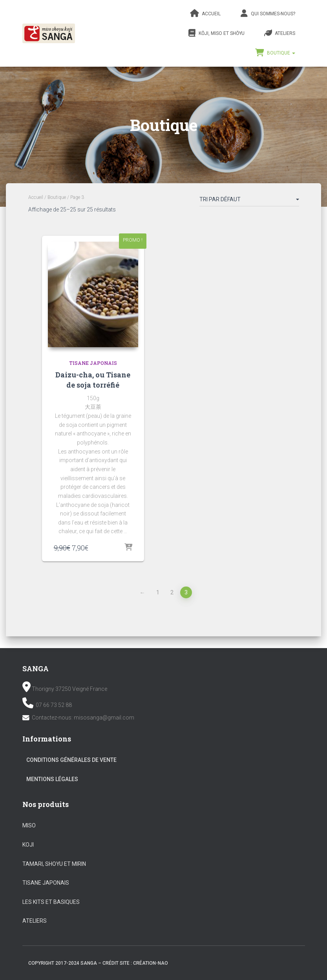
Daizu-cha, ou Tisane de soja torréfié (93, 380)
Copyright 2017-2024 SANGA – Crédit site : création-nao (98, 963)
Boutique (275, 53)
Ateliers (280, 33)
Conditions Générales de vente (71, 760)
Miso (29, 825)
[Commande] (249, 201)
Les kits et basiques (51, 902)
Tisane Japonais (93, 363)
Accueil (205, 13)
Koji (28, 845)
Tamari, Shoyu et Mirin (54, 864)
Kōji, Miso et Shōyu (216, 33)
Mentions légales (52, 779)
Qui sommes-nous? (268, 13)
